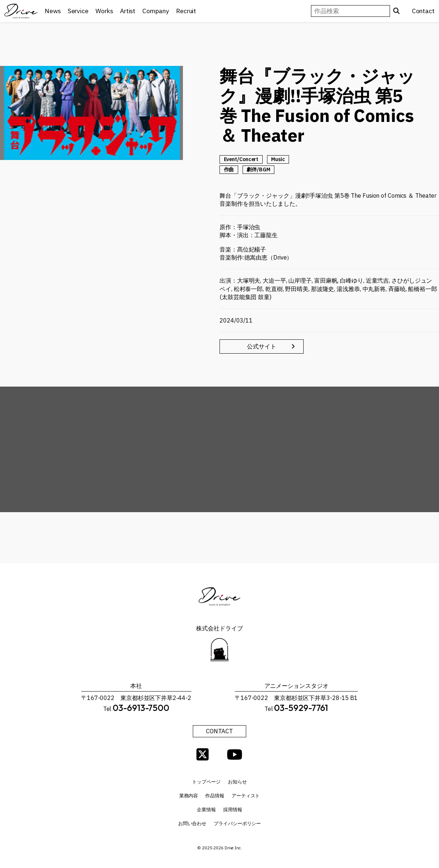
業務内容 (189, 798)
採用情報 (233, 812)
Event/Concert (241, 159)
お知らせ (237, 784)
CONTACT (219, 732)
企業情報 (206, 812)
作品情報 (215, 798)
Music (278, 159)
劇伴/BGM (258, 169)
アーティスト (246, 798)
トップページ (206, 784)
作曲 (229, 169)
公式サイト (289, 347)
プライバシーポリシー (237, 826)
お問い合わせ (192, 826)
